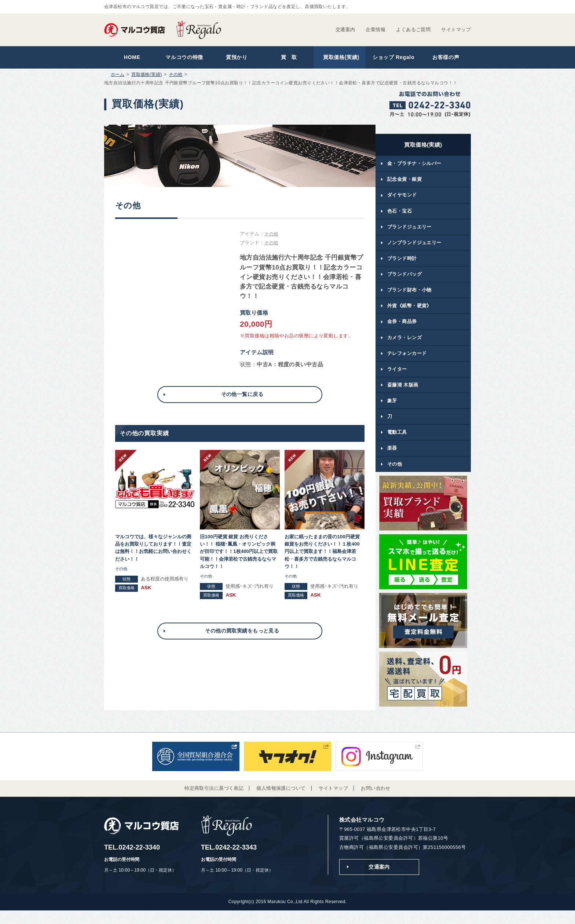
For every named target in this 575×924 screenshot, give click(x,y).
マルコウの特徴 (183, 58)
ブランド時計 (402, 264)
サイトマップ (456, 30)
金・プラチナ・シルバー (414, 166)
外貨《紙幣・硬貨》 (409, 313)
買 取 (287, 58)
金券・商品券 (402, 329)
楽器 (392, 460)
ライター (397, 378)
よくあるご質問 (413, 30)
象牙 (392, 411)
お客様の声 (444, 58)
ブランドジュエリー (409, 231)
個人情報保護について (281, 801)
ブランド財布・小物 (409, 296)
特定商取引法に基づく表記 (214, 801)
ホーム (118, 76)
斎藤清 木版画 (403, 395)
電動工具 (397, 444)
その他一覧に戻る (242, 396)
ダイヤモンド (402, 198)
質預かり (235, 58)
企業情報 (376, 30)
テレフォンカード (407, 362)
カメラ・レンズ (404, 346)
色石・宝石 (400, 215)
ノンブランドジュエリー (414, 247)
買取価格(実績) (340, 58)
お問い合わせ (376, 801)
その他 (176, 76)
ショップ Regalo (392, 58)
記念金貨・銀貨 (404, 182)
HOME (131, 58)
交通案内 (345, 30)
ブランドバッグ (404, 280)
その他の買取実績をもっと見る (242, 635)
